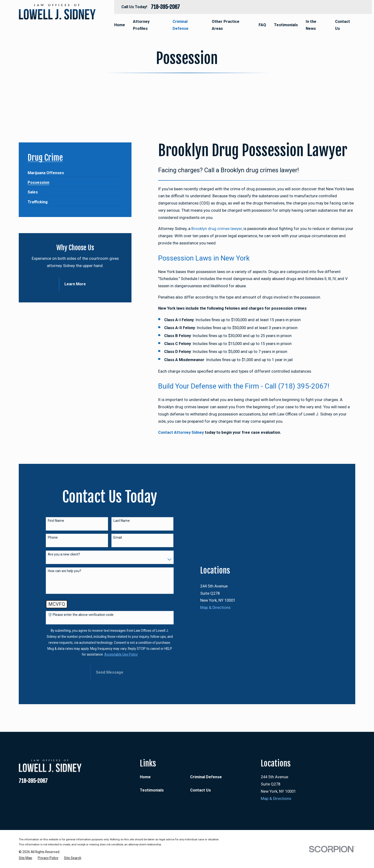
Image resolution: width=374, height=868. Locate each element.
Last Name (122, 521)
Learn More (75, 284)
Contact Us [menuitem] (343, 25)
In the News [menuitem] (311, 25)
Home (145, 777)
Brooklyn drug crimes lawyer (217, 229)
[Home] (57, 12)
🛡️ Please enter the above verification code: (81, 615)
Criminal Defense (206, 777)
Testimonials (152, 790)
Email (118, 537)
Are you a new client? (64, 554)
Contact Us (200, 790)
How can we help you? (65, 571)
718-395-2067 (165, 7)
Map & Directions (215, 608)
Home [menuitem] (120, 25)
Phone (53, 537)
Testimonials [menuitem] (286, 25)
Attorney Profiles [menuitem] (141, 25)
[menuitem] (46, 171)
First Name (56, 521)
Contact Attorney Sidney (181, 432)
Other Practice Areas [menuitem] (226, 25)
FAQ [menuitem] (262, 25)
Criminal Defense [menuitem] (181, 25)
